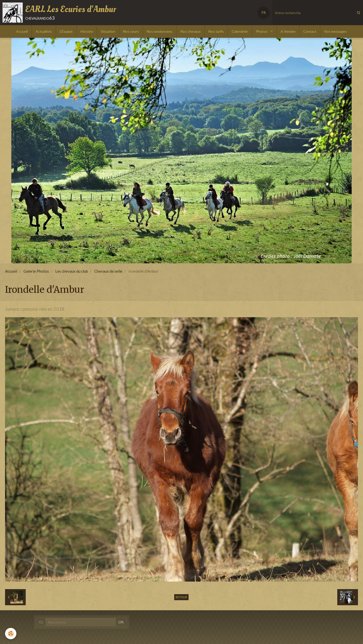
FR (264, 12)
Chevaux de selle (108, 271)
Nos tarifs (216, 31)
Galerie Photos (36, 271)
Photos (262, 31)
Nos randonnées (160, 31)
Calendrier (240, 31)
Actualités (44, 31)
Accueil (22, 31)
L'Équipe (66, 31)
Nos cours (131, 31)
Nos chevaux (191, 31)
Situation (108, 31)
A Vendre (288, 31)
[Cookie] (11, 634)
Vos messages (336, 31)
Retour (181, 597)
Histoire (87, 31)
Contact (310, 31)
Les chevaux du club (72, 271)
